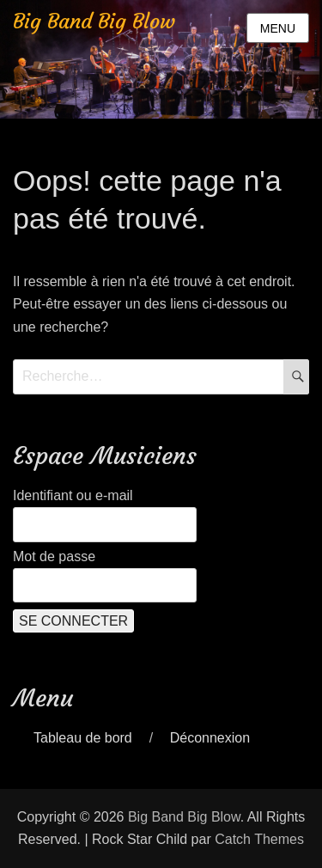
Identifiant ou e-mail (73, 495)
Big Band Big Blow (94, 21)
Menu (278, 28)
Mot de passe (54, 556)
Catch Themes (259, 839)
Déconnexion (210, 738)
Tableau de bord (83, 738)
